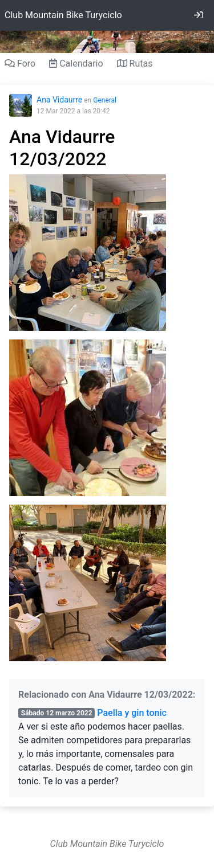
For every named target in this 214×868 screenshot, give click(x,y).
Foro (20, 64)
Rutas (135, 64)
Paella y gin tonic (132, 713)
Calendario (76, 64)
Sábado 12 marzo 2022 (57, 713)
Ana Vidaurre (59, 100)
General (105, 100)
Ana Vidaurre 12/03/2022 (62, 148)
